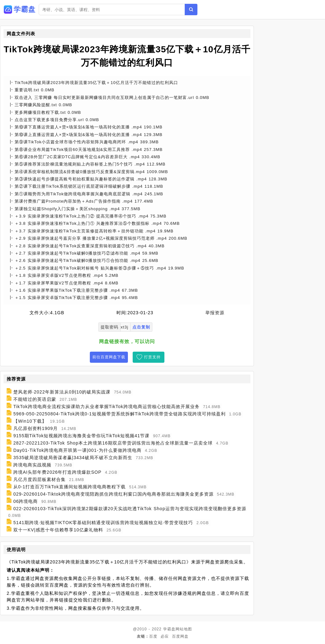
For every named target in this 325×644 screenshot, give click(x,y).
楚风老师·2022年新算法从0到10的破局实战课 (62, 392)
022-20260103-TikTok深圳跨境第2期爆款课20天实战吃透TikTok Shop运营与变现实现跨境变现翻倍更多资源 (130, 509)
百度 (153, 636)
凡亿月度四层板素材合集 (40, 479)
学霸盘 (169, 629)
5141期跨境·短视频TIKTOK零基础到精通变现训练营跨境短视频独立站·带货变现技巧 (103, 523)
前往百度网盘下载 (109, 357)
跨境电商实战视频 (32, 465)
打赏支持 (152, 357)
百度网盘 (180, 636)
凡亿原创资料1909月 (36, 428)
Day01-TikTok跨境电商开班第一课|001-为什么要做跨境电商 (77, 450)
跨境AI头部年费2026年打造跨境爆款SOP (57, 472)
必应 (165, 636)
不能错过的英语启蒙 (35, 399)
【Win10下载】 (30, 421)
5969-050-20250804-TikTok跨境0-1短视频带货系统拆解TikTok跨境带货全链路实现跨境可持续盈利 (119, 414)
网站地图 (184, 629)
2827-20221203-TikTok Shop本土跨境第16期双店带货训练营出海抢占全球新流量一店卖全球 (113, 443)
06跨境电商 (26, 501)
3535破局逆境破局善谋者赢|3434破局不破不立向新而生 (73, 458)
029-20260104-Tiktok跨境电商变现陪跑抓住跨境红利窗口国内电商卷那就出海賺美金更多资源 (113, 494)
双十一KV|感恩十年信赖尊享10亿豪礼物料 (58, 530)
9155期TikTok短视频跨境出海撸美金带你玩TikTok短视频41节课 (82, 436)
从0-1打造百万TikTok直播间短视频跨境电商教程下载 (70, 487)
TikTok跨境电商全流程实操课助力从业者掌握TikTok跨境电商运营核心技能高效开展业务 (106, 407)
